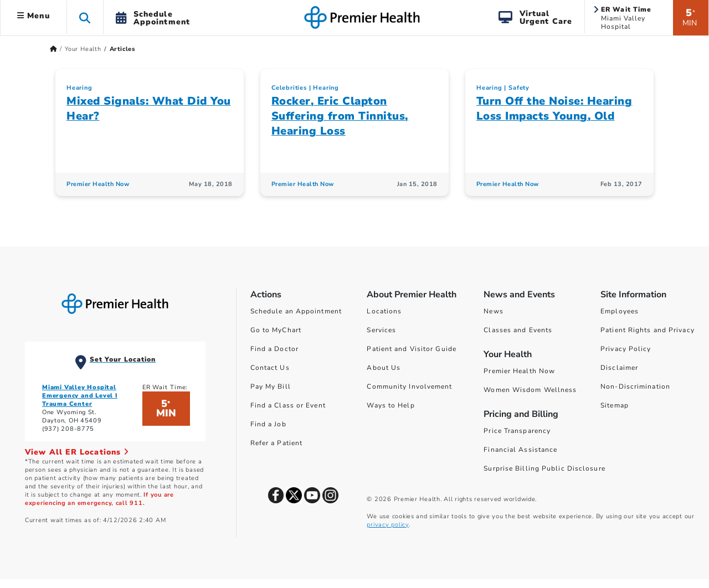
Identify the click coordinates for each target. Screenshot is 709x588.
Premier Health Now (519, 371)
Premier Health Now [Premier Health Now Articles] (98, 184)
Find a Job (268, 424)
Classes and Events (518, 330)
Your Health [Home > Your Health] (83, 49)
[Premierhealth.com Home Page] (53, 49)
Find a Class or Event (288, 405)
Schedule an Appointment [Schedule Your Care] (296, 311)
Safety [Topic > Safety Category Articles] (519, 88)
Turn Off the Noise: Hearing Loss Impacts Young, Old (554, 109)
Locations (384, 311)
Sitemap (615, 405)
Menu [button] (34, 16)
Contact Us (270, 368)
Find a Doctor (274, 349)
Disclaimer (619, 368)
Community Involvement (409, 386)
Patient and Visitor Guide (412, 349)
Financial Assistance (520, 450)
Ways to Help (391, 405)
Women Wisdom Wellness (530, 390)
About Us (384, 368)
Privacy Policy (626, 349)
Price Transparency (517, 431)
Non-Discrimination (635, 386)
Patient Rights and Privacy (648, 330)
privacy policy (387, 525)
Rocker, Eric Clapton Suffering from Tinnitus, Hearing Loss (340, 116)
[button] (85, 17)
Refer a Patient (277, 443)
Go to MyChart (276, 330)
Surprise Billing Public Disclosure (544, 468)
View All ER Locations (77, 452)
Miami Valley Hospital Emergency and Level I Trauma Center (80, 396)
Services (381, 330)
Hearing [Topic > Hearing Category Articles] (79, 88)
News (493, 311)
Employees (620, 311)
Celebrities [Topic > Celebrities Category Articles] (289, 88)
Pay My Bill (271, 386)
